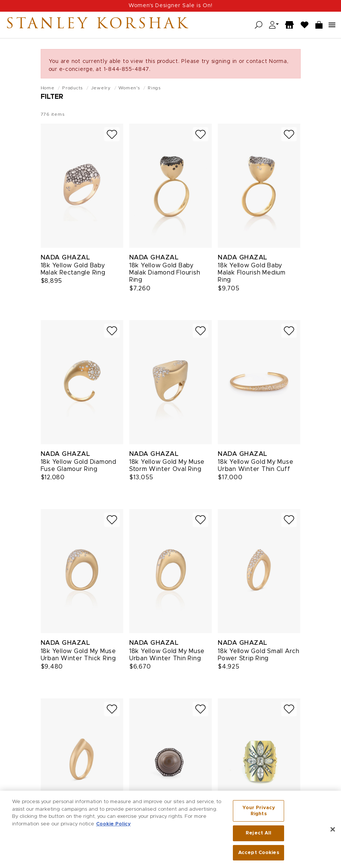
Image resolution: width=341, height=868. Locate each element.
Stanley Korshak (98, 25)
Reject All (258, 835)
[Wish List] (305, 25)
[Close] (333, 832)
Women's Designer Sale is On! (170, 6)
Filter (52, 97)
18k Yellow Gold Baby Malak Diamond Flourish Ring (165, 273)
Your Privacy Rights (259, 813)
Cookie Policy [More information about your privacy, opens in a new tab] (113, 826)
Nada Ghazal (66, 257)
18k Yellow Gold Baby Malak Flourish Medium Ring (252, 273)
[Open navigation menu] (332, 25)
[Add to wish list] (112, 134)
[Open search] (259, 25)
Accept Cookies (259, 855)
